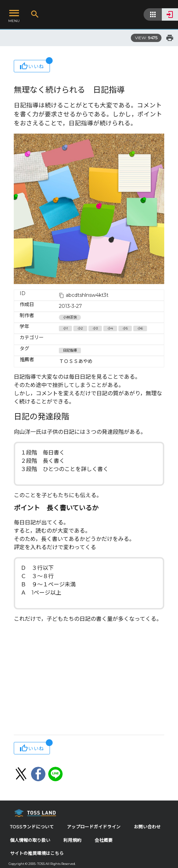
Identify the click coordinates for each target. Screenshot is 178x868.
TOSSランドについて (32, 827)
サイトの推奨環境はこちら (37, 853)
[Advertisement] (89, 680)
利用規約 (72, 840)
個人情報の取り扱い (30, 840)
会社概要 (104, 840)
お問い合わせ (147, 827)
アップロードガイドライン (94, 827)
